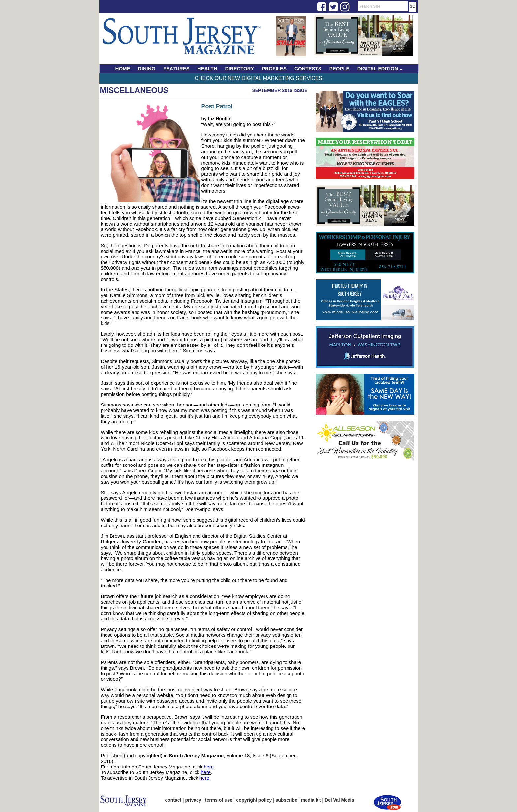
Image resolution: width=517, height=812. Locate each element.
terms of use (219, 800)
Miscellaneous (134, 90)
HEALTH (207, 68)
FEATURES (176, 68)
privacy (193, 800)
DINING (147, 68)
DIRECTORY (240, 68)
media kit (311, 800)
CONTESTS (308, 68)
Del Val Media (339, 800)
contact (173, 800)
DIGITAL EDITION (380, 68)
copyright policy (254, 800)
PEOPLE (339, 68)
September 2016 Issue (280, 90)
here (209, 767)
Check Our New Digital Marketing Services (258, 78)
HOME (123, 68)
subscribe (287, 800)
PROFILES (274, 68)
